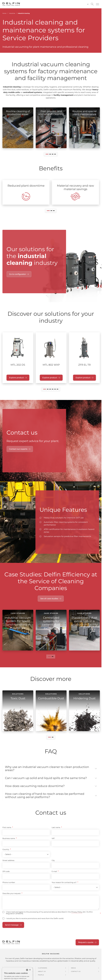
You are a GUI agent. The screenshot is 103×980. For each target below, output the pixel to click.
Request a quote (86, 943)
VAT (53, 840)
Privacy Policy (77, 913)
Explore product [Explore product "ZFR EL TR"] (83, 378)
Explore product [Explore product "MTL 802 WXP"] (50, 378)
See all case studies (49, 599)
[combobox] (27, 971)
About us (42, 973)
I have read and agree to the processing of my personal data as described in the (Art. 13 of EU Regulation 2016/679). (49, 914)
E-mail (54, 873)
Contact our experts (18, 449)
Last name (56, 829)
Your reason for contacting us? (64, 884)
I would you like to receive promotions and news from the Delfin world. (35, 920)
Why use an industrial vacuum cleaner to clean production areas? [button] (47, 769)
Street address (8, 862)
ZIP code (6, 873)
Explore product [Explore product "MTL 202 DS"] (16, 378)
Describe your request (12, 895)
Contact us (76, 973)
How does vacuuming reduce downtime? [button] (35, 787)
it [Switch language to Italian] (88, 4)
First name (7, 829)
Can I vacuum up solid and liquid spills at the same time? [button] (46, 779)
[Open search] (92, 4)
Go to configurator (18, 274)
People (41, 976)
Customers (43, 969)
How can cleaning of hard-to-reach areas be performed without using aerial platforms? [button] (45, 796)
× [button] (30, 971)
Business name (9, 840)
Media (73, 969)
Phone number (9, 884)
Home (4, 13)
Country (6, 851)
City (53, 862)
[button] (97, 4)
